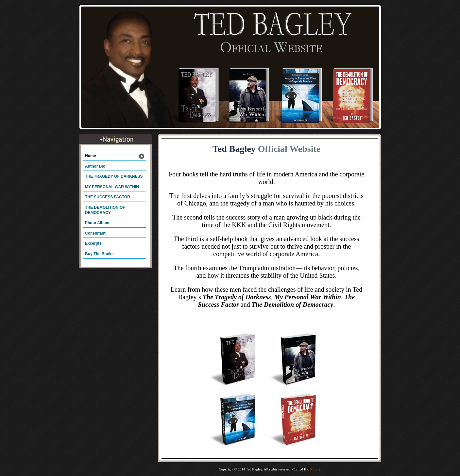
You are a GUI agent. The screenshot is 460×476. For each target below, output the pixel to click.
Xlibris (315, 469)
